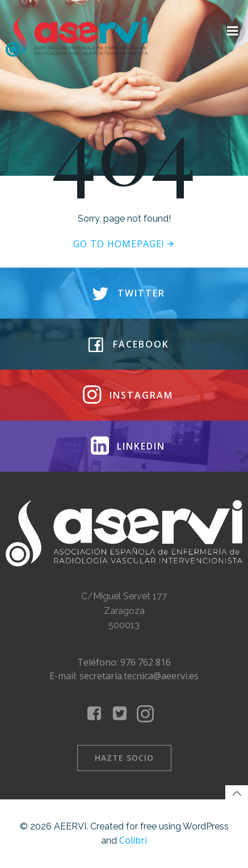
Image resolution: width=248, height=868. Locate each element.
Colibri (133, 840)
